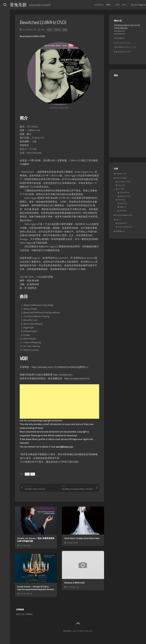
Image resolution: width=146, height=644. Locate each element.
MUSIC (57, 30)
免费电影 (29, 615)
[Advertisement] (59, 402)
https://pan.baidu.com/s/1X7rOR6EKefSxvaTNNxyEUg (58, 367)
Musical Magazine (134, 5)
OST (119, 5)
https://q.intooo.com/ (64, 375)
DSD (27, 474)
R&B (121, 208)
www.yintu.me (119, 32)
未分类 (119, 232)
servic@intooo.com (65, 447)
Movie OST (124, 197)
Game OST (123, 193)
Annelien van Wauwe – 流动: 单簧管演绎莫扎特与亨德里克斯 (36, 540)
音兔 (43, 30)
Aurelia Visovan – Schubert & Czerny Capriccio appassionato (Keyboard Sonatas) (36, 589)
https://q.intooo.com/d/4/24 (79, 379)
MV (117, 220)
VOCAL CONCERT (124, 227)
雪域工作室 (20, 615)
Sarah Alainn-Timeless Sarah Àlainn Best (82, 539)
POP (103, 5)
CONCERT (121, 224)
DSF (33, 474)
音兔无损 (24, 5)
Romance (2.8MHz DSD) (74, 583)
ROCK (122, 211)
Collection (120, 174)
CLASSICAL (94, 5)
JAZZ (50, 30)
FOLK (113, 5)
